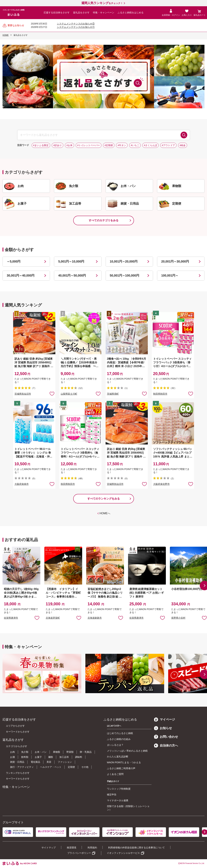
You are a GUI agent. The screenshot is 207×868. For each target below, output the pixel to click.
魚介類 (25, 752)
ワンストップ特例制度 (119, 789)
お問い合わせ (166, 737)
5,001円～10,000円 (71, 262)
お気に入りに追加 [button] (52, 393)
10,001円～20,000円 (124, 262)
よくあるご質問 (115, 774)
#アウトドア (168, 145)
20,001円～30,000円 (175, 262)
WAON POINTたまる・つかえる (124, 762)
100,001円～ (170, 276)
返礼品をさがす (81, 13)
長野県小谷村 (178, 618)
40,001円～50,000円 (72, 276)
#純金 (183, 145)
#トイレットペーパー (89, 145)
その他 (85, 767)
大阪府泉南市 (22, 484)
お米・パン (41, 752)
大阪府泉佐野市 (161, 484)
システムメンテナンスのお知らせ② (76, 24)
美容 (49, 762)
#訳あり (58, 145)
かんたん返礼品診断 (118, 757)
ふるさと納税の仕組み (119, 739)
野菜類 (70, 752)
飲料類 (25, 757)
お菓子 (38, 757)
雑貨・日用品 (17, 762)
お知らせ (163, 728)
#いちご (135, 145)
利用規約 (92, 848)
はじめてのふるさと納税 (120, 733)
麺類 (51, 757)
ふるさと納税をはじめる (131, 13)
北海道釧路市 (95, 618)
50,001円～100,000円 (125, 276)
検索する (184, 135)
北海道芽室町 (53, 618)
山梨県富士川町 (69, 394)
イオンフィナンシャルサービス (123, 853)
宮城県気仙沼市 (23, 394)
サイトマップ (49, 848)
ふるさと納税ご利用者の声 (121, 768)
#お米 (70, 145)
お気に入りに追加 (37, 618)
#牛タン (122, 145)
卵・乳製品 (86, 752)
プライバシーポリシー (79, 853)
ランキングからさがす (18, 773)
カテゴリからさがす (17, 746)
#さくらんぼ (150, 145)
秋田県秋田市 (160, 394)
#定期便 (109, 145)
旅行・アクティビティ (22, 767)
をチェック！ (102, 3)
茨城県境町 (113, 394)
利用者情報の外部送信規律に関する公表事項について (136, 848)
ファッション (65, 762)
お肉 (12, 752)
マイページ (164, 720)
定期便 (71, 767)
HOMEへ (105, 513)
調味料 (79, 757)
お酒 (12, 757)
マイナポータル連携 (118, 800)
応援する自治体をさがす (57, 13)
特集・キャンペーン (104, 13)
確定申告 (112, 795)
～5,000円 (14, 262)
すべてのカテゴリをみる (104, 220)
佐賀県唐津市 (11, 618)
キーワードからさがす (18, 732)
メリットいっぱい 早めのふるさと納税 (127, 751)
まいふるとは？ (115, 745)
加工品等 (64, 757)
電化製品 (35, 762)
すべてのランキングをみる (104, 499)
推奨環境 (72, 848)
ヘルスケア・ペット (51, 767)
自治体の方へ (166, 746)
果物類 (57, 752)
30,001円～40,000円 (21, 276)
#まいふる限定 (41, 145)
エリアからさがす (15, 726)
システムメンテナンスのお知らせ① (76, 27)
